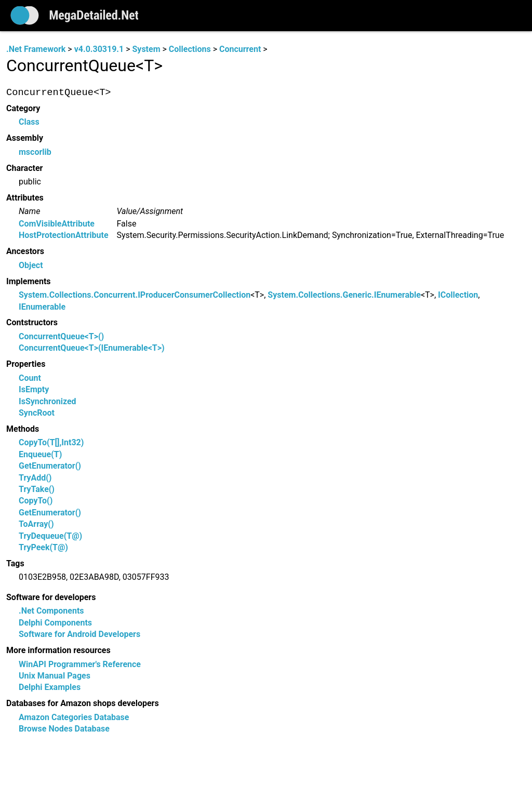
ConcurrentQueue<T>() (61, 336)
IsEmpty (34, 390)
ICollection (458, 295)
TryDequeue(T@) (50, 536)
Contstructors (32, 323)
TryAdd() (35, 478)
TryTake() (37, 489)
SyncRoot (37, 413)
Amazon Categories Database (74, 717)
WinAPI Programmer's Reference (80, 664)
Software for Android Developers (79, 635)
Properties (26, 364)
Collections (190, 49)
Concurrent (240, 49)
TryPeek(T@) (43, 547)
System (146, 49)
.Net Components (51, 611)
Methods (23, 429)
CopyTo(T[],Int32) (51, 443)
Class (29, 122)
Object (31, 265)
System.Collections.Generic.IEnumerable (344, 295)
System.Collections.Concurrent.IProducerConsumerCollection (135, 295)
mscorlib (35, 152)
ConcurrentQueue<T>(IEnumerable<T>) (92, 348)
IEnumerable (42, 307)
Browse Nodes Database (64, 729)
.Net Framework (36, 49)
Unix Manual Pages (55, 676)
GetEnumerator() (50, 466)
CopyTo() (36, 501)
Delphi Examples (50, 688)
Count (30, 378)
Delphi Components (55, 623)
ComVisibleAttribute (57, 224)
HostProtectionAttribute (64, 236)
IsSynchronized (48, 401)
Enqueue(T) (40, 454)
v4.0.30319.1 (99, 49)
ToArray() (36, 524)
